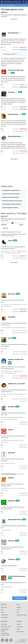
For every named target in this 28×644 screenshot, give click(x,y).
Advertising (4, 624)
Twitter (11, 640)
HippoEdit (11, 478)
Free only (6, 228)
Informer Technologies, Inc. (21, 642)
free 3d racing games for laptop (10, 208)
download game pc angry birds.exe (11, 190)
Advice (3, 5)
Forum (18, 610)
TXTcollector (12, 559)
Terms (3, 612)
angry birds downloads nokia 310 (10, 197)
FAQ (18, 612)
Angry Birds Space (13, 33)
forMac (18, 629)
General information (6, 627)
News (2, 610)
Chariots (10, 430)
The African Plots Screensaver (17, 576)
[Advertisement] (14, 24)
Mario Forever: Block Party (16, 70)
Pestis (10, 338)
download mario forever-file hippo (11, 194)
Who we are (4, 607)
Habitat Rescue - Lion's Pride (16, 384)
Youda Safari (12, 317)
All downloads (20, 632)
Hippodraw (11, 541)
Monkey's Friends (13, 114)
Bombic (10, 240)
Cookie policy (4, 617)
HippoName (11, 501)
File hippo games (10, 5)
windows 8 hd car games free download (12, 201)
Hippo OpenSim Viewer (15, 519)
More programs (20, 598)
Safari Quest (12, 453)
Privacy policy (4, 615)
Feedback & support (22, 615)
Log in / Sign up (26, 2)
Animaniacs (11, 407)
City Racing (11, 92)
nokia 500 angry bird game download (11, 204)
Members (19, 607)
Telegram (3, 640)
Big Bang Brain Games (14, 136)
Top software (20, 627)
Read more (4, 65)
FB (7, 640)
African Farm (12, 294)
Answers (19, 624)
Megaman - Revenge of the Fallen (16, 360)
